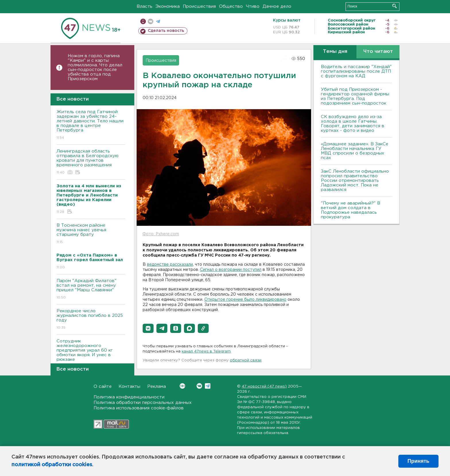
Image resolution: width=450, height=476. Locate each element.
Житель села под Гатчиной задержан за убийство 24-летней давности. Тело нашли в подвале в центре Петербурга (91, 125)
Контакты (129, 387)
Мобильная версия (143, 21)
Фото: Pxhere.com (161, 234)
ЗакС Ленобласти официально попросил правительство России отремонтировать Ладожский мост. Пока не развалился (355, 181)
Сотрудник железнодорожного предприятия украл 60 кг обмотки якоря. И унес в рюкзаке (91, 354)
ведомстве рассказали (170, 265)
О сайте (103, 387)
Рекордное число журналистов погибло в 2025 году (91, 320)
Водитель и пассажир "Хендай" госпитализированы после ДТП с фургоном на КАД (356, 71)
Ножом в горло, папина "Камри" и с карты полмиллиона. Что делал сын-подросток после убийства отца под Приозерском (95, 67)
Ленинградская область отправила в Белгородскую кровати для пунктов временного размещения (91, 162)
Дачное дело (277, 6)
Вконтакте (182, 386)
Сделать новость (166, 31)
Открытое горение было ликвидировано (245, 300)
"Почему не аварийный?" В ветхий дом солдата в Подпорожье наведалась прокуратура (351, 210)
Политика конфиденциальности (129, 397)
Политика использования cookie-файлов (139, 408)
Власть (144, 6)
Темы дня (335, 52)
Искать (394, 6)
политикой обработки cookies (52, 465)
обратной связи (246, 360)
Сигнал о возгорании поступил (231, 270)
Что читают (378, 52)
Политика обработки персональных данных (143, 403)
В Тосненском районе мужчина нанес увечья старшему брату (91, 234)
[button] (148, 328)
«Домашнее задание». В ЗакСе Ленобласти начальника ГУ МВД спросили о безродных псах (355, 151)
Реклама (157, 387)
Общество (231, 6)
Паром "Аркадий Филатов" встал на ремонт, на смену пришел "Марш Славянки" (91, 289)
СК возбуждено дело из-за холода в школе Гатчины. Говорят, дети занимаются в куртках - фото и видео (353, 124)
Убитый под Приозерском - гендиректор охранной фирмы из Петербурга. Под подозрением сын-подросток (355, 96)
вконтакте (151, 21)
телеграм (158, 21)
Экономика (168, 6)
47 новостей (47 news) (264, 387)
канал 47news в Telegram (206, 351)
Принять (418, 461)
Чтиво (253, 6)
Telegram (208, 386)
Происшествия (199, 6)
